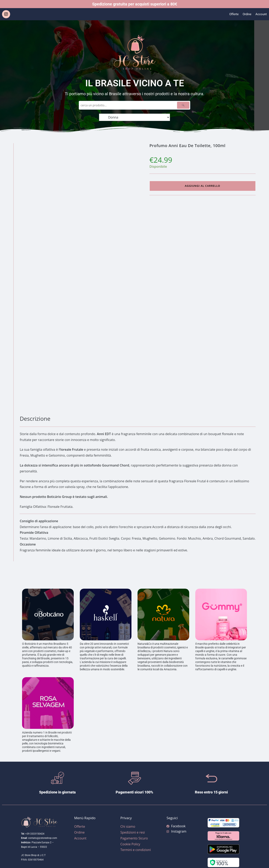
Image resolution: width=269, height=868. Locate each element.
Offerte (233, 14)
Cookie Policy (130, 844)
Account (261, 14)
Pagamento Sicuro (134, 838)
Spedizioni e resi (133, 832)
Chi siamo (128, 826)
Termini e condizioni (136, 850)
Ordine (246, 14)
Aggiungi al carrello (202, 186)
